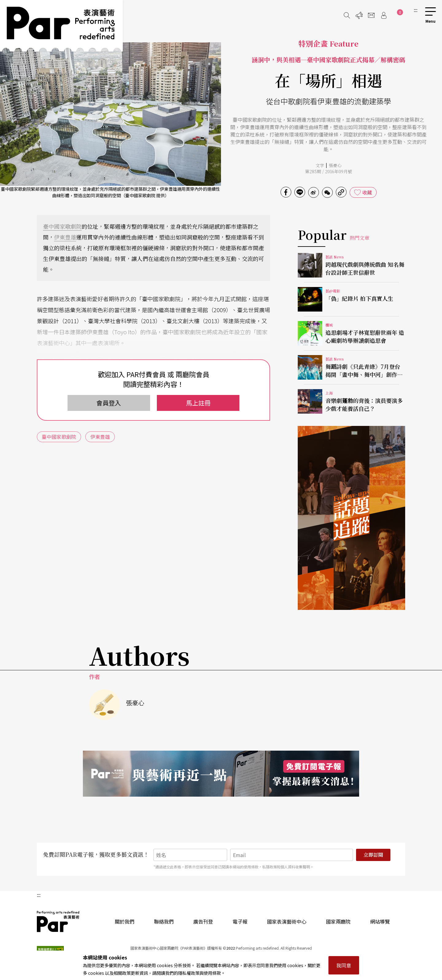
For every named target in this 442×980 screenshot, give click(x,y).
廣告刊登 (203, 921)
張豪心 (335, 165)
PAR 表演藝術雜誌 (58, 921)
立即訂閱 (373, 855)
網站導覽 (380, 921)
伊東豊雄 (65, 237)
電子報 (240, 921)
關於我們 (125, 921)
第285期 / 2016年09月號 (329, 171)
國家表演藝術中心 (287, 921)
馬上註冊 (198, 403)
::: (416, 10)
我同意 (344, 965)
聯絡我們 (164, 921)
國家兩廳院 (338, 921)
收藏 (367, 192)
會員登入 (109, 403)
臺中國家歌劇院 (62, 226)
